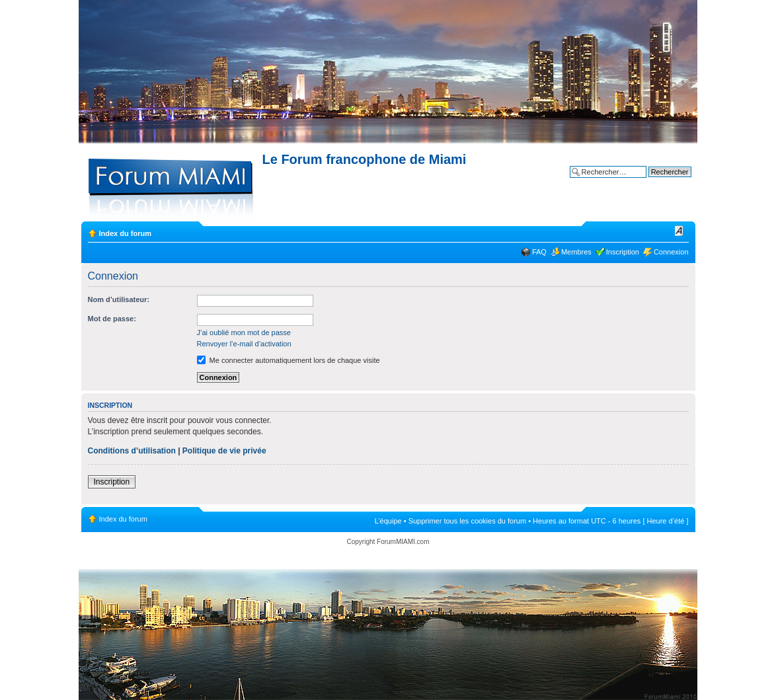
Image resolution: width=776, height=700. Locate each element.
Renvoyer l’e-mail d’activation (244, 344)
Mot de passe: (112, 319)
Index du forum (125, 233)
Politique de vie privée (224, 451)
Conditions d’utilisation (132, 451)
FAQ (539, 252)
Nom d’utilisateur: (119, 299)
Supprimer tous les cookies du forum (468, 521)
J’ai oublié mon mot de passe (244, 332)
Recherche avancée (659, 182)
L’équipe (388, 521)
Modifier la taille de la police (679, 231)
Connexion (671, 252)
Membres (576, 252)
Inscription (623, 252)
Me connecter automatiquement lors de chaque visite (289, 360)
